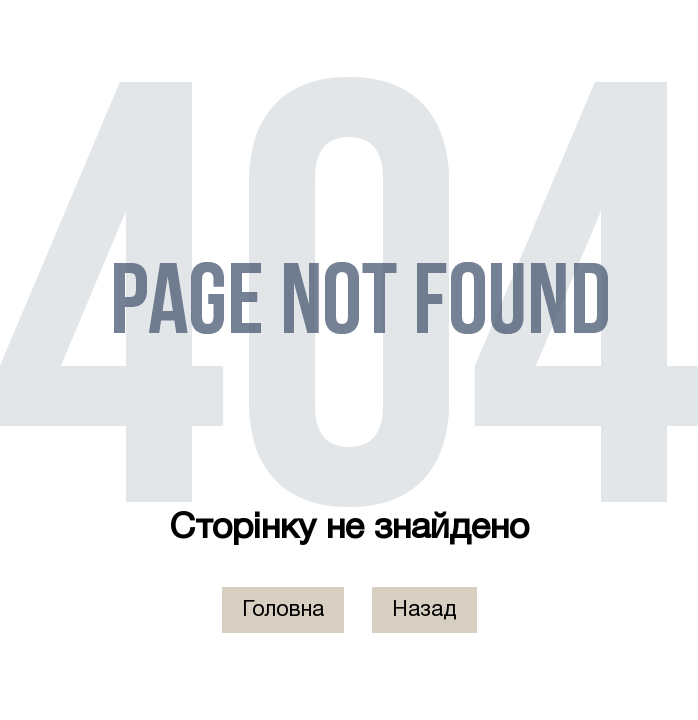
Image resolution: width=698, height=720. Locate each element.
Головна (283, 610)
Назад (424, 610)
